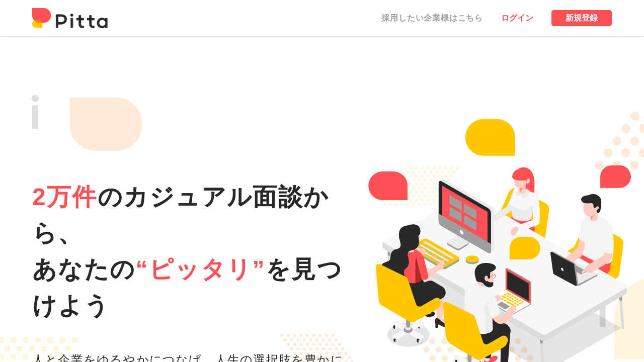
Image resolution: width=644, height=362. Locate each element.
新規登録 (582, 18)
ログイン (517, 18)
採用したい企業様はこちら (432, 18)
